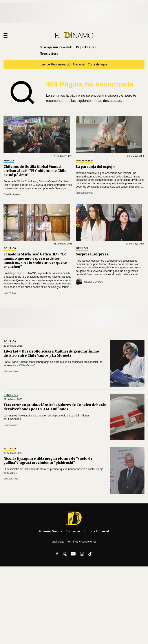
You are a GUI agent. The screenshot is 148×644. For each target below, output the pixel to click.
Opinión (82, 248)
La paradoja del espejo (95, 166)
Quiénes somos (51, 531)
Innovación (85, 161)
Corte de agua (98, 64)
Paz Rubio (10, 293)
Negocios (11, 395)
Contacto (73, 531)
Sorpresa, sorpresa (92, 254)
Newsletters (49, 53)
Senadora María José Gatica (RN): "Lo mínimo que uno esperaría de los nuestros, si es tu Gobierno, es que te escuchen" (35, 260)
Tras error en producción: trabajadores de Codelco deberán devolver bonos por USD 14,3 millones (55, 407)
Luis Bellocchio (85, 193)
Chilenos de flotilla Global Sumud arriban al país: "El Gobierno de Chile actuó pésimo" (35, 170)
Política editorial (96, 531)
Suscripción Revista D (56, 47)
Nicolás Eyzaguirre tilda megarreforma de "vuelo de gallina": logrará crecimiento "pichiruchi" (48, 460)
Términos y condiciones (82, 542)
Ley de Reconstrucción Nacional (63, 64)
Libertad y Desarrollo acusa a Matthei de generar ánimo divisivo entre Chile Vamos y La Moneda (51, 353)
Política (10, 248)
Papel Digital (86, 47)
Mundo (9, 161)
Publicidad (58, 542)
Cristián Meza (12, 194)
